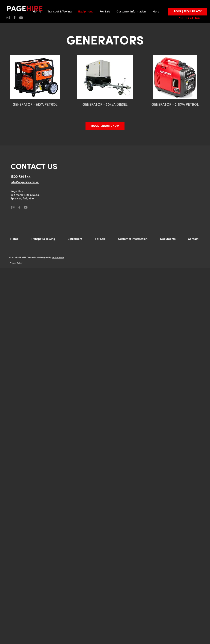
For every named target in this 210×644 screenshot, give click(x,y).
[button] (188, 12)
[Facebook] (15, 18)
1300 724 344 (189, 18)
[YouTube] (21, 18)
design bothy (58, 258)
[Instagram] (8, 18)
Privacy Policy (16, 263)
